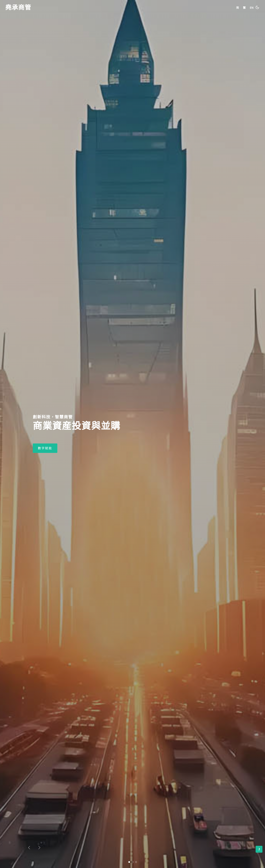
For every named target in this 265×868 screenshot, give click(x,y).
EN (252, 8)
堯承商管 (18, 8)
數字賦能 (45, 483)
